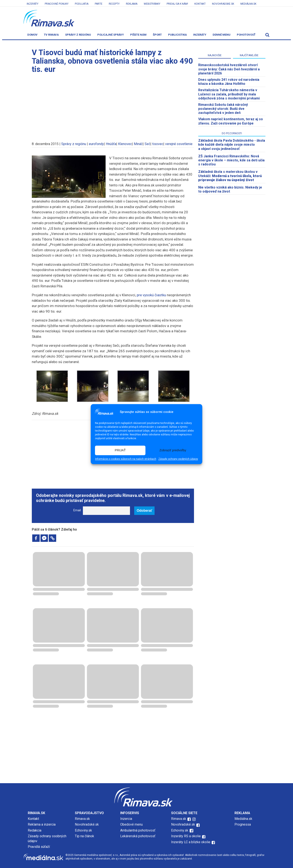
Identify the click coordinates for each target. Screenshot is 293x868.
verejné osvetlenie (179, 144)
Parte (99, 4)
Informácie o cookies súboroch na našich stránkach (126, 459)
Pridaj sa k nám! (177, 4)
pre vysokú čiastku (151, 295)
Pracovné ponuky (57, 4)
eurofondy (96, 144)
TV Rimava (51, 35)
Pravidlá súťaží (39, 847)
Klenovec (125, 144)
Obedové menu (131, 824)
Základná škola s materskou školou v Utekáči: (230, 176)
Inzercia (126, 819)
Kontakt (200, 4)
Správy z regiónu (78, 35)
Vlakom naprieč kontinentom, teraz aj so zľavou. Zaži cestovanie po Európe (231, 121)
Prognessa (243, 824)
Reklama (132, 4)
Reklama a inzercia (42, 824)
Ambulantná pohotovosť (138, 830)
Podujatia (82, 4)
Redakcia (35, 830)
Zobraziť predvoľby (173, 450)
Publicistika (177, 35)
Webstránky (152, 4)
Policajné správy (111, 35)
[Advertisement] (113, 106)
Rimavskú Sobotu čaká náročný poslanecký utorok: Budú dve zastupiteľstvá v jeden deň (223, 109)
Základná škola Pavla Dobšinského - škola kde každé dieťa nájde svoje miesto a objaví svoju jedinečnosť (232, 145)
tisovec (158, 144)
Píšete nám (138, 35)
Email (77, 510)
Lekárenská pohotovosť (138, 836)
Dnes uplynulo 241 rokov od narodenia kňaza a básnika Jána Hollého (229, 82)
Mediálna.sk (248, 4)
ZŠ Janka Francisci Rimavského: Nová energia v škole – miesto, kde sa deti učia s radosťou (231, 160)
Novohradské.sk (87, 824)
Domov (32, 35)
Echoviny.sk (83, 830)
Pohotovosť (246, 35)
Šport (157, 35)
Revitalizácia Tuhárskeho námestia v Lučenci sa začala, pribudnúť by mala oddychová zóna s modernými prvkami (229, 94)
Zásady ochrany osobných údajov (178, 459)
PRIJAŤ (120, 450)
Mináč (138, 144)
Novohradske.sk (223, 4)
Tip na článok (84, 836)
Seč (147, 144)
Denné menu (222, 35)
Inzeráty (33, 4)
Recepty (114, 4)
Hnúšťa (111, 144)
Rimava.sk (82, 819)
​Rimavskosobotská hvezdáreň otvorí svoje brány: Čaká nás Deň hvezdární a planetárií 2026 (229, 69)
